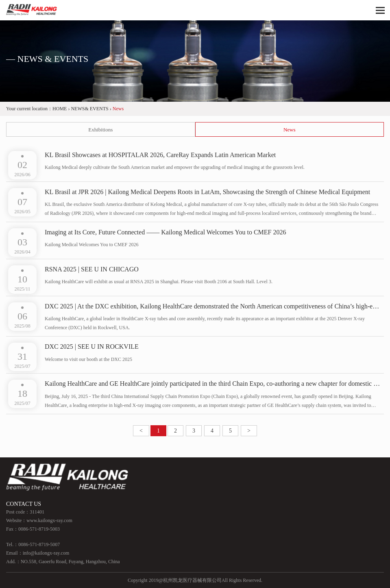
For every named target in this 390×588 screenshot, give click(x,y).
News (290, 130)
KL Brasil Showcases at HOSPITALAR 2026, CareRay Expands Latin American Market (160, 155)
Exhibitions (100, 130)
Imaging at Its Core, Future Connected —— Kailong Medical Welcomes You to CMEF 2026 (165, 232)
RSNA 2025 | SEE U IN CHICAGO (92, 269)
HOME (60, 109)
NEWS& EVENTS (89, 109)
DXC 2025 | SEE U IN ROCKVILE (92, 346)
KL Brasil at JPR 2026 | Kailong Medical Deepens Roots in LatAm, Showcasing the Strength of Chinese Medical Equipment (207, 192)
